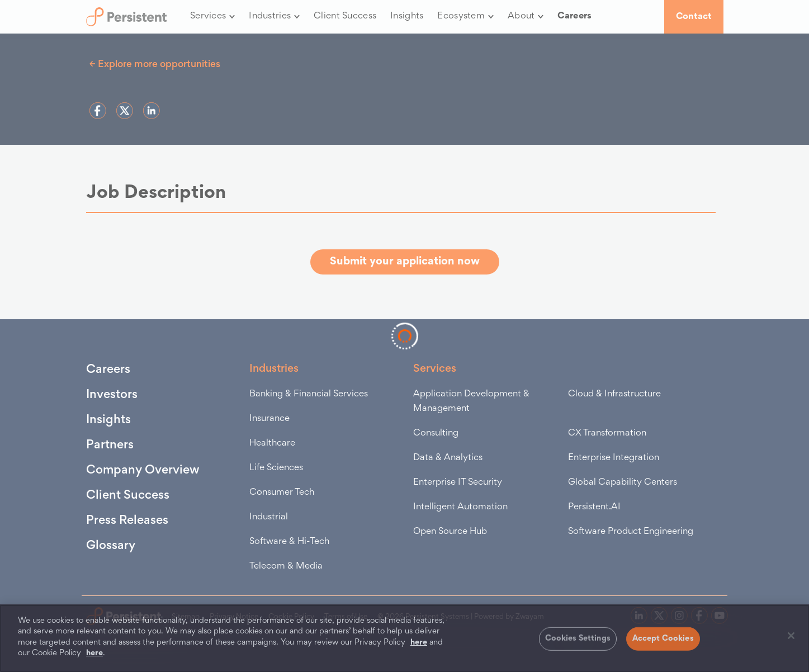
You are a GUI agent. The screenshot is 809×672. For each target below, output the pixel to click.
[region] (404, 638)
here (419, 643)
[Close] (791, 636)
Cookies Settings (578, 639)
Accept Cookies (663, 639)
